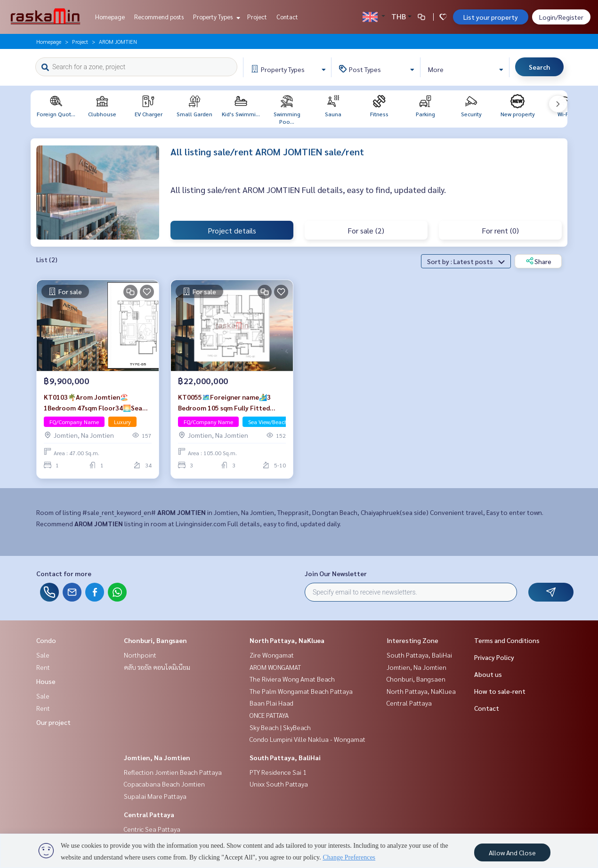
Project (257, 17)
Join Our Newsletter (336, 573)
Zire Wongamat (272, 655)
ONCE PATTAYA (269, 715)
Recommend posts (159, 17)
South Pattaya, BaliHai (285, 757)
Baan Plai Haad (271, 703)
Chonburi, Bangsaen (155, 640)
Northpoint (140, 655)
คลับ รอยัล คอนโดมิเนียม (157, 667)
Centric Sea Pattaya (152, 829)
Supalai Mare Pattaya (155, 796)
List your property (491, 17)
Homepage (110, 17)
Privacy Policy (494, 657)
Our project (53, 722)
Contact (287, 17)
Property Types (215, 17)
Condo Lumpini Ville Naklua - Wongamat (307, 739)
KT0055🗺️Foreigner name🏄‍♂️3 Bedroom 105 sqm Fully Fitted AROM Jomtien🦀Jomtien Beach (227, 403)
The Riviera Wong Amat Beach (292, 679)
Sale (43, 655)
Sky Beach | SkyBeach (280, 727)
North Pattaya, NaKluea (287, 640)
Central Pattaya (149, 814)
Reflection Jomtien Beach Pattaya (173, 772)
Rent (43, 667)
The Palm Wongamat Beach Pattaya (301, 691)
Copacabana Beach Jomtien (164, 784)
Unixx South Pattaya (279, 784)
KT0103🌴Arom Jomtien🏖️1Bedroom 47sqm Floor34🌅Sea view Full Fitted (93, 403)
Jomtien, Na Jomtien (157, 757)
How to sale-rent (500, 691)
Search (539, 67)
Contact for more (64, 573)
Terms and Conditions (507, 640)
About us (488, 674)
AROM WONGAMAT (275, 667)
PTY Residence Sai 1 (278, 772)
